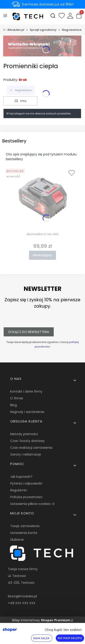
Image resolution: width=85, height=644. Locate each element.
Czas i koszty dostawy (27, 441)
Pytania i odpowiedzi (26, 483)
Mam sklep (42, 638)
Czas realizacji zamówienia (31, 448)
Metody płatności (24, 434)
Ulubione (17, 540)
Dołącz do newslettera (29, 332)
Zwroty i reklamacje (26, 454)
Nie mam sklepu (70, 638)
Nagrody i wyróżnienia (27, 412)
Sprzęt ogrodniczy (43, 30)
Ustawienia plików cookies (31, 504)
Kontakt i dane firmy (26, 391)
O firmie (17, 398)
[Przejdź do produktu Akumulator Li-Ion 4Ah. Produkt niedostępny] (42, 199)
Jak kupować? (21, 477)
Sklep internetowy (41, 620)
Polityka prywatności (26, 497)
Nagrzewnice (72, 30)
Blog (13, 405)
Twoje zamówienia (25, 526)
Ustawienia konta (24, 533)
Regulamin (19, 490)
